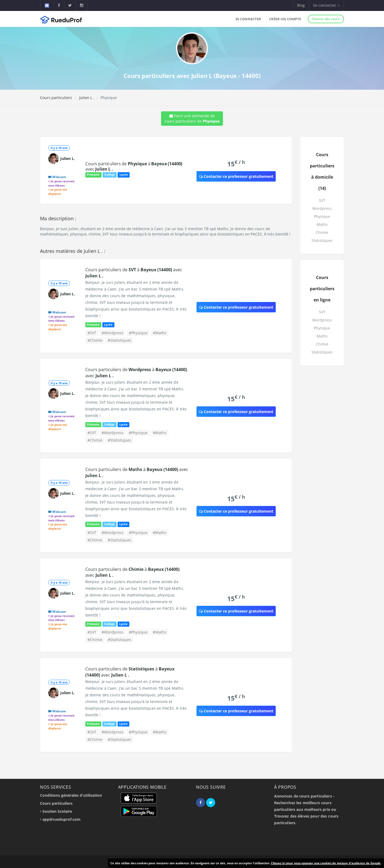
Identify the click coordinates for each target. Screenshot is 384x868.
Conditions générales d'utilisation (71, 795)
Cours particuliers (56, 98)
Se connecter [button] (326, 5)
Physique (322, 216)
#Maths (160, 333)
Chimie (322, 232)
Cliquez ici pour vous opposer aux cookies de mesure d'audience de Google (326, 863)
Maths (322, 224)
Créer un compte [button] (285, 19)
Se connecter (248, 19)
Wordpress (322, 208)
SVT (322, 200)
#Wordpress (113, 333)
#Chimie (95, 340)
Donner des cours (326, 19)
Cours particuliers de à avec (134, 166)
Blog (301, 5)
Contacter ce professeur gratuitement (236, 176)
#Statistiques (119, 340)
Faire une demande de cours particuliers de (192, 118)
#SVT (92, 333)
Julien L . (86, 98)
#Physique (138, 333)
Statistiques (322, 240)
